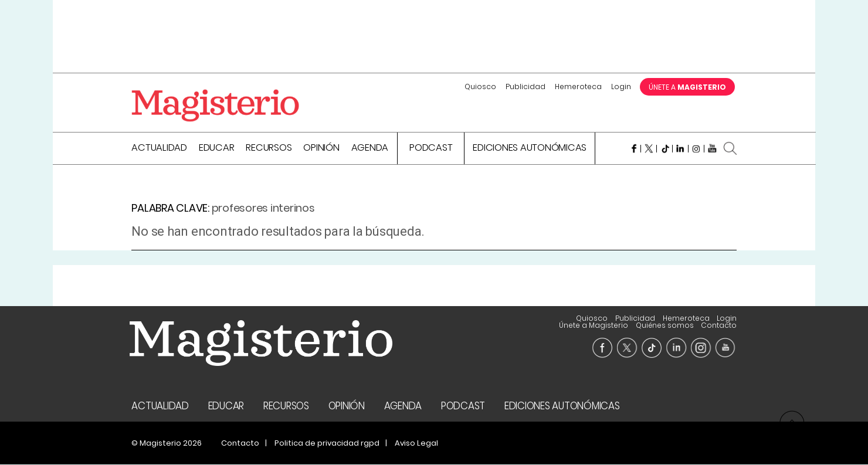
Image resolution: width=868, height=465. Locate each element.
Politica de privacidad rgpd (327, 444)
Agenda (370, 149)
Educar (217, 149)
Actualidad (159, 149)
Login (621, 86)
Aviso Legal (416, 444)
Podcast (431, 149)
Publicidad (525, 86)
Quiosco (480, 86)
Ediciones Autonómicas (530, 149)
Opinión (321, 149)
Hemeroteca (578, 86)
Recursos (269, 149)
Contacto (719, 326)
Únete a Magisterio (637, 319)
